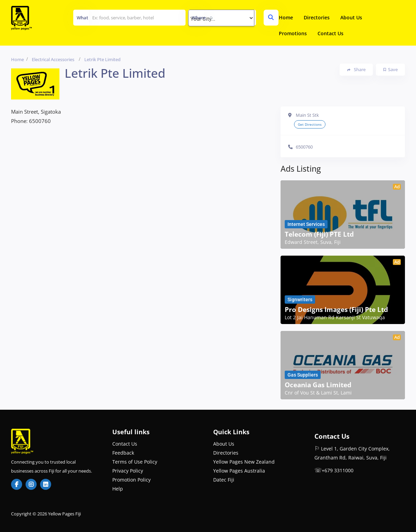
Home (286, 17)
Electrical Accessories (53, 59)
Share (356, 70)
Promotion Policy (131, 480)
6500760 (304, 147)
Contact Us (330, 33)
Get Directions (310, 124)
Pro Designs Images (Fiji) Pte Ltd (336, 310)
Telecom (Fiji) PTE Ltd (319, 234)
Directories (317, 17)
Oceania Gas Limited (318, 385)
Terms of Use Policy (135, 462)
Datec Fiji (224, 480)
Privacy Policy (128, 471)
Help (118, 489)
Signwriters (300, 300)
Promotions (293, 33)
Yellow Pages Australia (239, 471)
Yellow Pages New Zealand (244, 462)
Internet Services (306, 224)
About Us (351, 17)
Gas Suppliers (303, 375)
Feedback (123, 453)
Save (391, 69)
